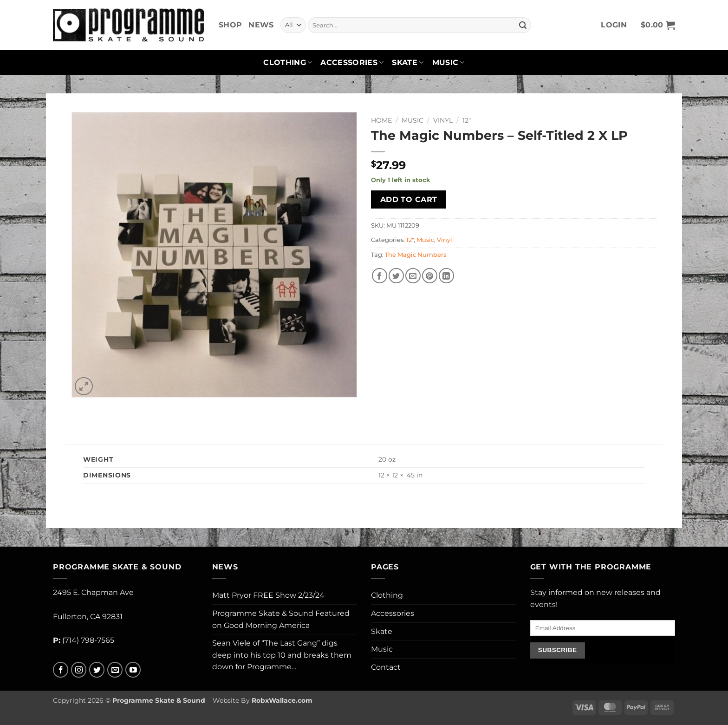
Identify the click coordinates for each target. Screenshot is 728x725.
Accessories (352, 63)
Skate (408, 63)
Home (381, 120)
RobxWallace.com (282, 700)
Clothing (288, 63)
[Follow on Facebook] (61, 670)
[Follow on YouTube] (133, 670)
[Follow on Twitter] (97, 670)
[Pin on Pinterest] (430, 276)
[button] (614, 25)
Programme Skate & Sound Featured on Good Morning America (281, 619)
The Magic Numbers (416, 255)
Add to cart (409, 199)
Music (448, 63)
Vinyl (443, 120)
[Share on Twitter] (396, 276)
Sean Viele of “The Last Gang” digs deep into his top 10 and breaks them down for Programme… (282, 655)
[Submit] (523, 25)
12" (467, 120)
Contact (386, 667)
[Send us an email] (115, 670)
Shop (230, 25)
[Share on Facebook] (380, 276)
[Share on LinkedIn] (446, 276)
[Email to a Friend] (413, 276)
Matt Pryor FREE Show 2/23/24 (268, 595)
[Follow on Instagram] (79, 670)
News (261, 25)
